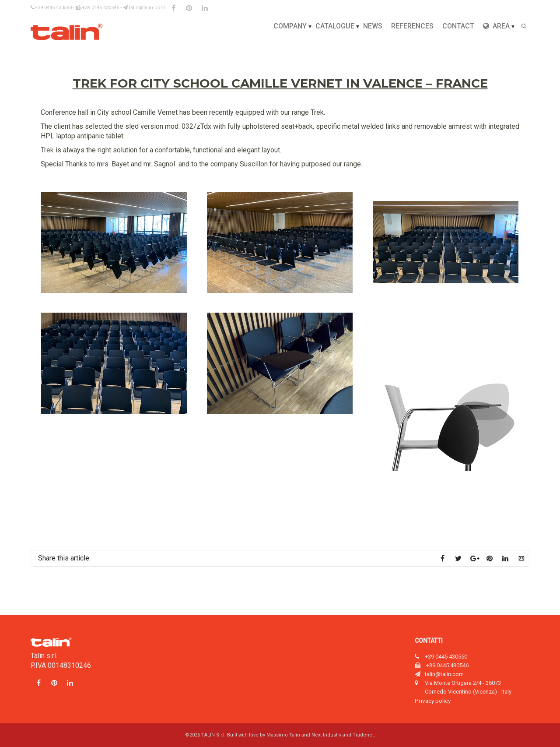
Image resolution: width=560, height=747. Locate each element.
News (373, 26)
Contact (458, 26)
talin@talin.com (144, 8)
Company (290, 26)
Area (496, 26)
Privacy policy (433, 701)
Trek (47, 150)
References (412, 26)
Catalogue (335, 26)
